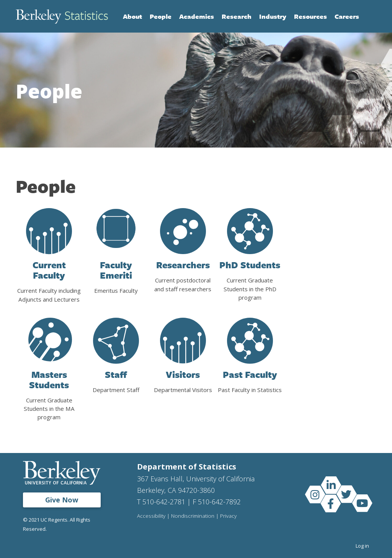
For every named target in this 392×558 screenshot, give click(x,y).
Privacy (228, 516)
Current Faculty (49, 270)
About (132, 16)
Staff (116, 374)
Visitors (183, 374)
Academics (197, 16)
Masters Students (49, 380)
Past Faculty (250, 374)
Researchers (183, 265)
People (161, 16)
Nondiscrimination (193, 516)
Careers (347, 16)
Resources (310, 16)
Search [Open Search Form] (369, 16)
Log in (362, 546)
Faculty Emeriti (116, 270)
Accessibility (151, 516)
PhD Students (250, 265)
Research (237, 16)
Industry (273, 16)
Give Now (62, 500)
